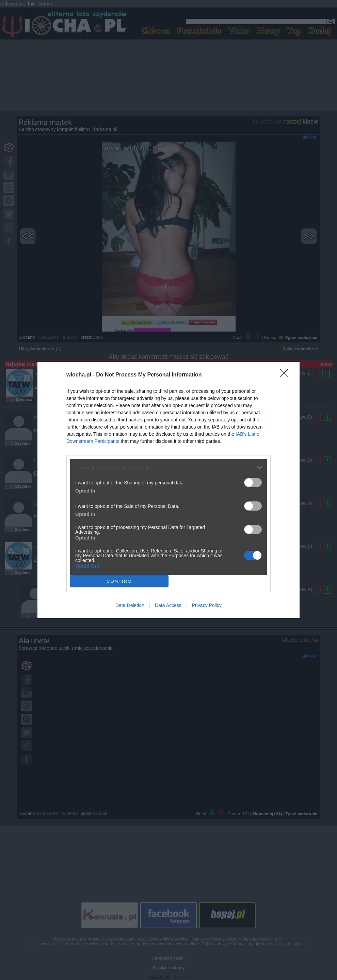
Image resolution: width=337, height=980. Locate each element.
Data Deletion (130, 605)
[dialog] (168, 490)
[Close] (286, 375)
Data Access (168, 605)
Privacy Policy (207, 605)
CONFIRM (119, 581)
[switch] (253, 483)
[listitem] (168, 468)
